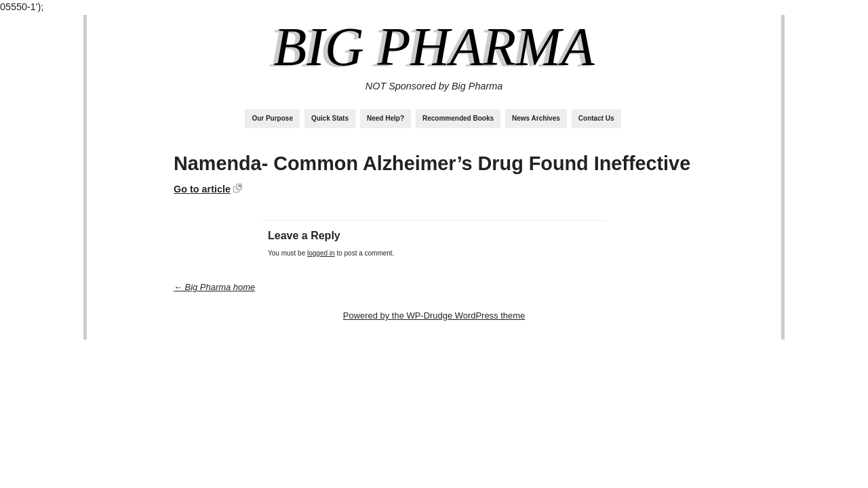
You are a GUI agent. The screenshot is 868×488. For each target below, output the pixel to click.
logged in (321, 253)
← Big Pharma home (214, 287)
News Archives (536, 118)
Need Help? (386, 118)
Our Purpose (272, 118)
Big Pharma (434, 47)
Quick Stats (330, 118)
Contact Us (596, 118)
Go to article (202, 189)
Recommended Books (458, 118)
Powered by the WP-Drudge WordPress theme (434, 316)
